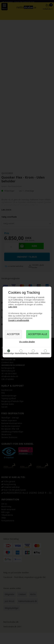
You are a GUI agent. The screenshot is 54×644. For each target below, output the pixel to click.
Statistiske (45, 353)
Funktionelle (33, 353)
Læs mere (13, 307)
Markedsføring (21, 353)
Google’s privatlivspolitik (19, 320)
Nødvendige (9, 353)
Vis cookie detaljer (27, 342)
